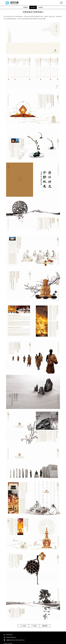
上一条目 (23, 626)
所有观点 (26, 7)
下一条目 (34, 626)
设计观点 (33, 7)
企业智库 (40, 7)
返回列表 (45, 626)
